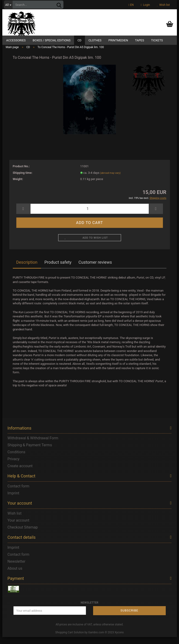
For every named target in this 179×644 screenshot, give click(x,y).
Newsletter (16, 569)
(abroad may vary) (110, 180)
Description (27, 269)
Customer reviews (95, 269)
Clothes (95, 40)
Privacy (14, 466)
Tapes (140, 40)
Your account (18, 527)
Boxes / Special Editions (52, 40)
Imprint (13, 500)
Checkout (15, 534)
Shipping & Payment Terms (30, 452)
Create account (20, 473)
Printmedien (118, 40)
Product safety (58, 269)
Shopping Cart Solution (70, 640)
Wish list (163, 5)
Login (145, 5)
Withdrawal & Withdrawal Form (33, 445)
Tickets (157, 40)
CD (79, 40)
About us (15, 576)
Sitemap (31, 534)
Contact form (18, 493)
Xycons (119, 640)
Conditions (16, 459)
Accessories (16, 40)
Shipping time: (23, 180)
